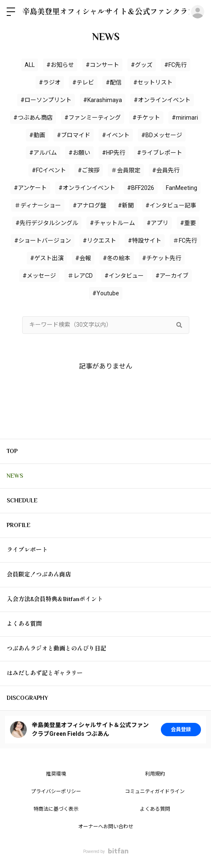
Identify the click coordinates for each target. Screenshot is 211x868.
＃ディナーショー (38, 205)
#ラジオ (50, 82)
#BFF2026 (141, 188)
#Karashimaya (103, 100)
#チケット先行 (162, 258)
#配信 (114, 82)
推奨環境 (56, 774)
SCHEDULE (22, 500)
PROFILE (19, 525)
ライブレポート (27, 550)
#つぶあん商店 (33, 118)
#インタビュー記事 (171, 205)
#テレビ (83, 82)
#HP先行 (114, 153)
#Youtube (106, 293)
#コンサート (102, 65)
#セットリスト (153, 82)
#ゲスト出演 (47, 258)
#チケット (146, 118)
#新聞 (126, 205)
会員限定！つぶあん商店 (39, 574)
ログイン (198, 12)
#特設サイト (145, 241)
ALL (30, 65)
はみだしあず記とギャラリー (45, 673)
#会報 (83, 258)
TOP (12, 451)
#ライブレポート (160, 153)
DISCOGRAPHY (27, 698)
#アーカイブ (172, 276)
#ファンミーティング (93, 118)
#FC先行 (175, 65)
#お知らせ (60, 65)
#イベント (116, 135)
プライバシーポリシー (56, 791)
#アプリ (158, 223)
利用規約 (155, 774)
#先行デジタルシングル (47, 223)
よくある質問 (24, 624)
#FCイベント (49, 170)
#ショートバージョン (43, 241)
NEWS (15, 476)
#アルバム (43, 153)
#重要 (188, 223)
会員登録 (181, 730)
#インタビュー (124, 276)
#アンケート (30, 188)
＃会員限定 (126, 170)
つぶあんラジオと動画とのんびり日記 (56, 648)
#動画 (37, 135)
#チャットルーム (112, 223)
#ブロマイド (74, 135)
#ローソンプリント (46, 100)
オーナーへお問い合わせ (106, 827)
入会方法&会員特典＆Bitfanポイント (55, 599)
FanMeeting (182, 188)
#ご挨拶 (89, 170)
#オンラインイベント (162, 100)
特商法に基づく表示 (56, 809)
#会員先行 (166, 170)
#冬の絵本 (117, 258)
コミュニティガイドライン (155, 791)
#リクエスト (99, 241)
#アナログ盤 (89, 205)
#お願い (79, 153)
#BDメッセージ (162, 135)
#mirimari (185, 118)
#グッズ (142, 65)
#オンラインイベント (87, 188)
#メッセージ (39, 276)
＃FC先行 (185, 241)
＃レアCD (80, 276)
